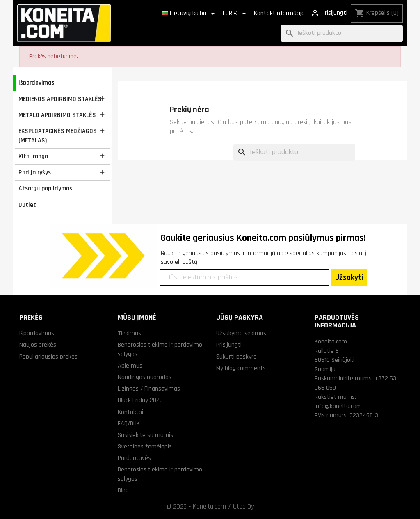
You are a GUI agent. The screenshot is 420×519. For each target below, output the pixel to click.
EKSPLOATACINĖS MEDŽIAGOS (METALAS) (58, 136)
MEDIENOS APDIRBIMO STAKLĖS (60, 99)
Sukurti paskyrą (236, 357)
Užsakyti (349, 277)
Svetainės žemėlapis (145, 446)
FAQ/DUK (129, 423)
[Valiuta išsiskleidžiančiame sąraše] (236, 14)
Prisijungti (229, 345)
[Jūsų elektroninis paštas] (244, 277)
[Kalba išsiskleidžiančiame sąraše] (190, 14)
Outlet (27, 205)
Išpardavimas (36, 82)
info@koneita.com (338, 406)
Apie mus (130, 366)
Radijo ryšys (35, 172)
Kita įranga (33, 156)
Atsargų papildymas (45, 188)
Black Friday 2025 (140, 400)
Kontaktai (130, 412)
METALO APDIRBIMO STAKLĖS (57, 115)
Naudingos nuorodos (145, 377)
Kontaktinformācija (279, 13)
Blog (123, 490)
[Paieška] (342, 33)
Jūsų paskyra (240, 317)
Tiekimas (129, 333)
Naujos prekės (38, 345)
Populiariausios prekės (48, 357)
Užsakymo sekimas (241, 333)
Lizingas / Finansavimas (149, 389)
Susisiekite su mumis (145, 435)
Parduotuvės (134, 458)
